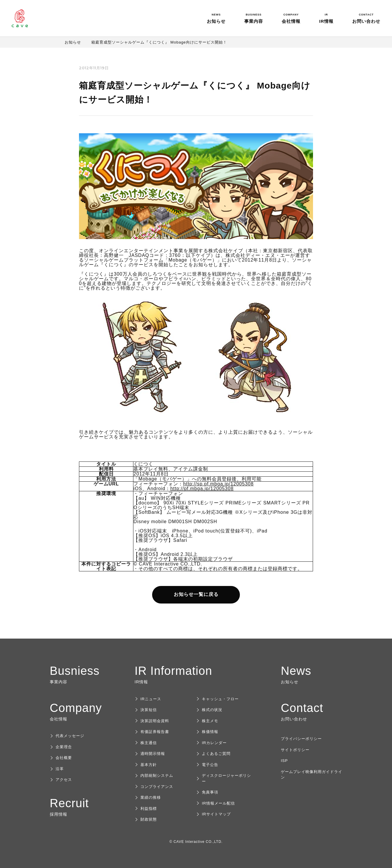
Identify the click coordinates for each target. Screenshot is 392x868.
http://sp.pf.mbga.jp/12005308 (218, 484)
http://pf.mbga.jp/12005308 (202, 489)
